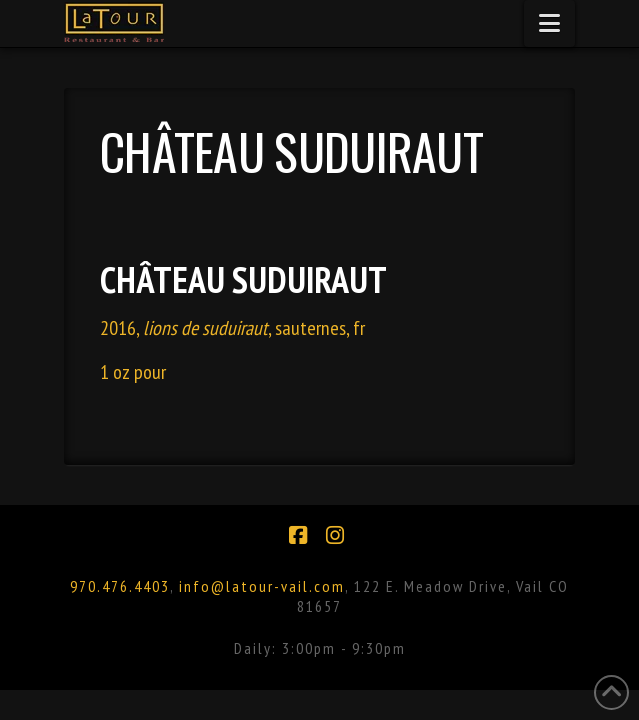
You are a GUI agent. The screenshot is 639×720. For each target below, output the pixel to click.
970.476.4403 (120, 586)
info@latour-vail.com (262, 586)
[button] (549, 23)
